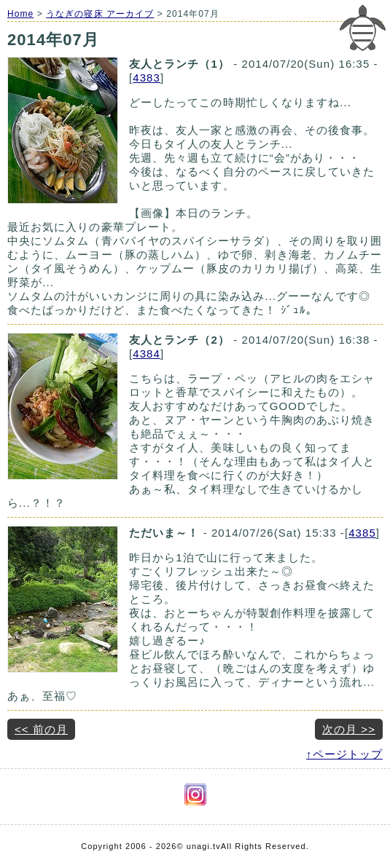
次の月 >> (349, 729)
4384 (147, 354)
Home (20, 14)
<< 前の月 (41, 729)
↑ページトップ (344, 754)
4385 (362, 533)
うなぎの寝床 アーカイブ (100, 14)
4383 (147, 78)
